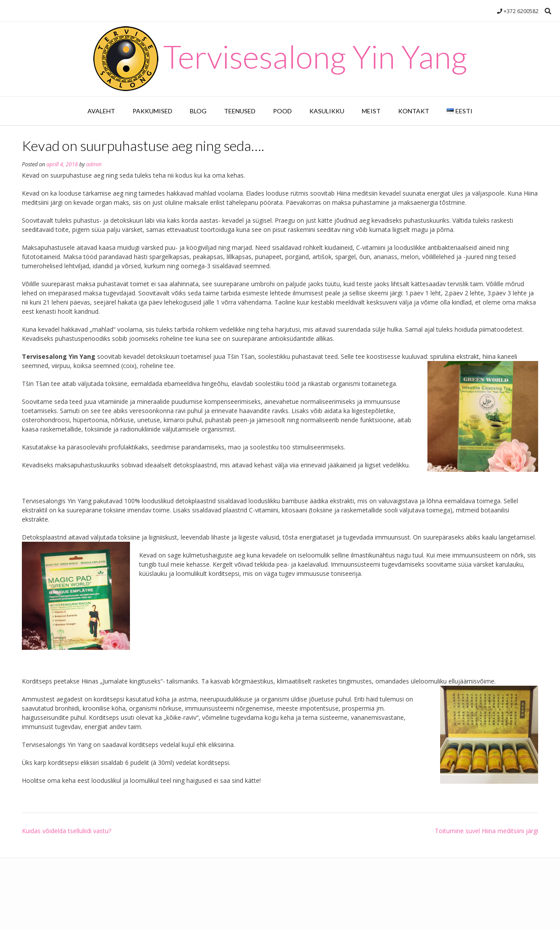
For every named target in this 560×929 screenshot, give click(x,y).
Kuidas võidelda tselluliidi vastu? (66, 831)
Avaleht (101, 111)
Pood (282, 111)
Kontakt (414, 111)
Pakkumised (152, 111)
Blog (198, 111)
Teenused (240, 111)
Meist (371, 111)
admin (94, 164)
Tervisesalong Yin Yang (315, 56)
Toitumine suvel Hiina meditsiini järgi (486, 831)
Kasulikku (327, 111)
